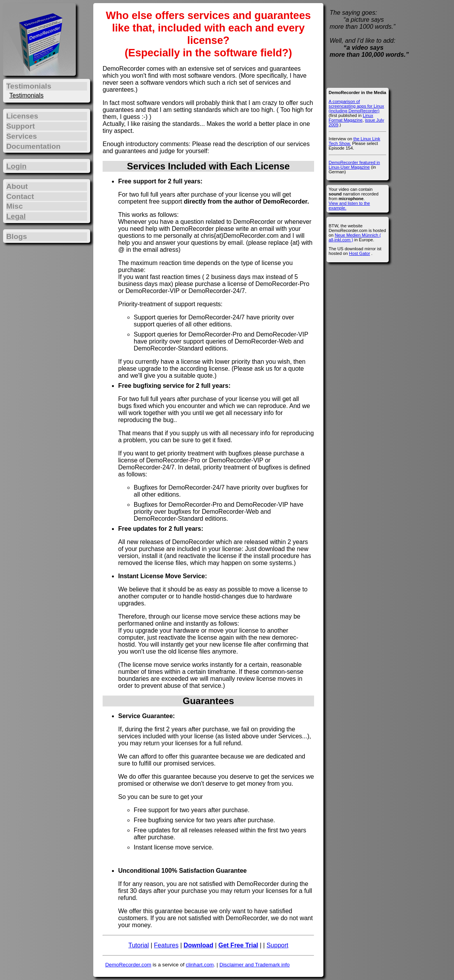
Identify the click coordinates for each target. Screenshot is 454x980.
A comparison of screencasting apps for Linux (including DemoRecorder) (356, 106)
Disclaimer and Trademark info (255, 965)
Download (198, 945)
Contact (20, 196)
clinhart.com (200, 965)
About (17, 186)
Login (16, 166)
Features (166, 945)
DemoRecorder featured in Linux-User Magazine (354, 165)
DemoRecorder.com (128, 965)
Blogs (17, 236)
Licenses (22, 116)
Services (22, 136)
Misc (15, 206)
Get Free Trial (238, 945)
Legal (16, 216)
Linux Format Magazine (351, 118)
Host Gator (360, 253)
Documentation (33, 146)
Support (278, 945)
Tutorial (139, 945)
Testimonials (26, 95)
